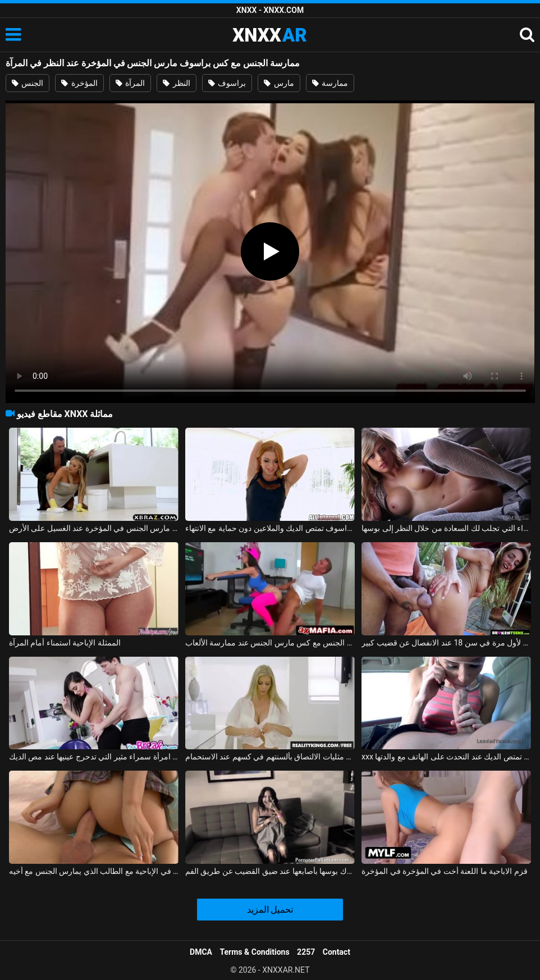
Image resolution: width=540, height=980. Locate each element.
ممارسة (330, 83)
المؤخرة (79, 83)
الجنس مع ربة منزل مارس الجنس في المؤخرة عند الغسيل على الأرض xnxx (94, 528)
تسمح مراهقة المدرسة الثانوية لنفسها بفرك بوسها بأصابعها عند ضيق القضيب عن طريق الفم (270, 871)
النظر (176, 83)
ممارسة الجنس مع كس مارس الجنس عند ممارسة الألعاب (270, 643)
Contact (337, 952)
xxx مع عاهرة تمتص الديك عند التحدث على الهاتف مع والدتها (446, 757)
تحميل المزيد (270, 910)
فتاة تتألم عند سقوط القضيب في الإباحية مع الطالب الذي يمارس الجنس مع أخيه (94, 871)
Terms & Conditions (255, 952)
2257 (306, 952)
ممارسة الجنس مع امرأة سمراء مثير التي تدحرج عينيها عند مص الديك (94, 757)
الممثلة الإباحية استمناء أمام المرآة (65, 643)
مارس (279, 83)
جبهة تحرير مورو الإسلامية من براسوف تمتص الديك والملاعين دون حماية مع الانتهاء (270, 528)
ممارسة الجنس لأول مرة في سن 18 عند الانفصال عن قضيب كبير (446, 643)
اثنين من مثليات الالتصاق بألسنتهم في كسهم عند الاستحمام (270, 757)
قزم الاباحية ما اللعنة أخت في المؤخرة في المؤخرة (445, 871)
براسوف (227, 83)
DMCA (201, 952)
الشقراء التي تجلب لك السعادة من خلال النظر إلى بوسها (446, 528)
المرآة (130, 83)
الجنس (28, 83)
